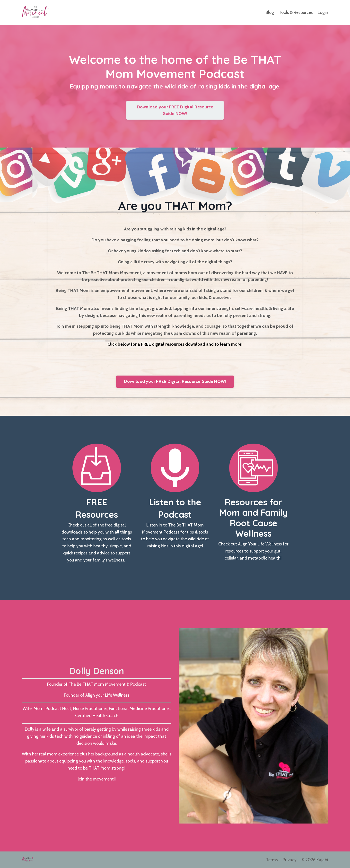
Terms (272, 860)
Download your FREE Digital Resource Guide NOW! (175, 110)
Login (323, 12)
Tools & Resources (296, 12)
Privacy (290, 860)
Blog (270, 12)
